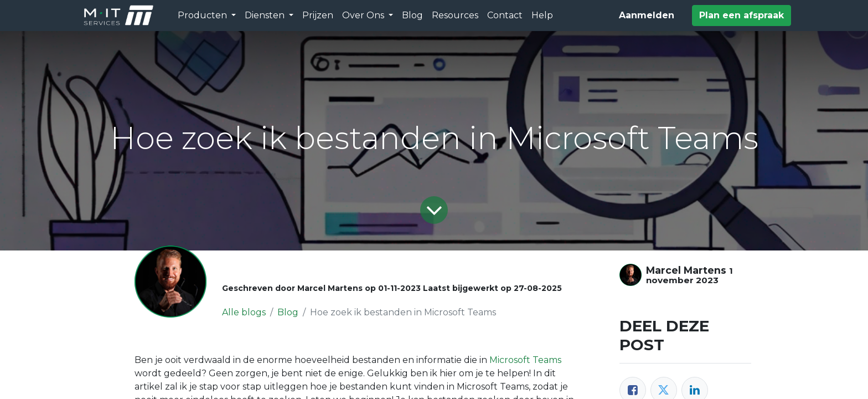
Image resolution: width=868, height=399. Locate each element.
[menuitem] (318, 16)
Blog (288, 312)
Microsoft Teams (525, 360)
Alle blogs (244, 312)
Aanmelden (647, 15)
